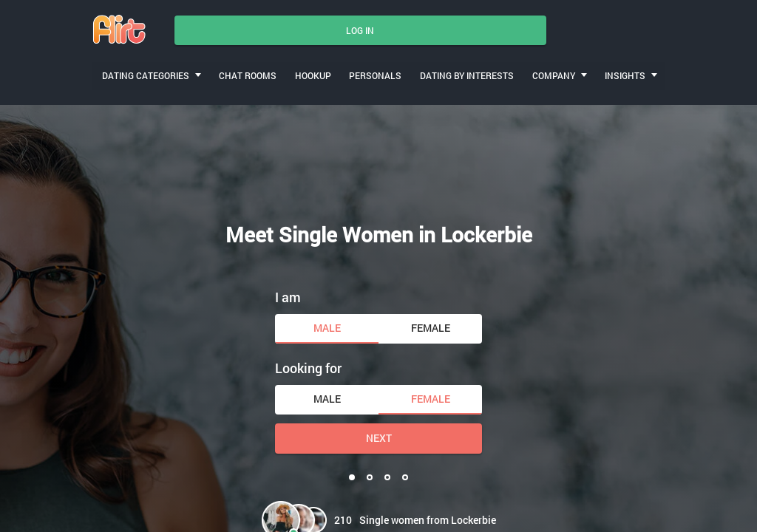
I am (288, 293)
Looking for (308, 364)
